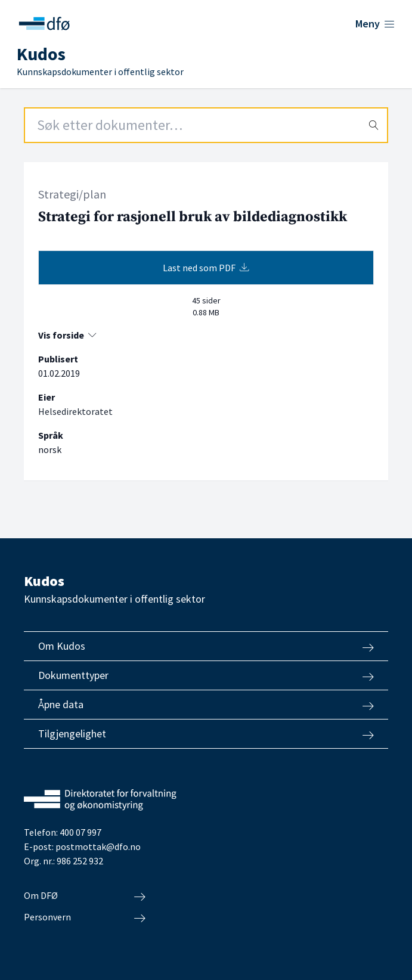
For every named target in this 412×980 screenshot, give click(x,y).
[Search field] (206, 125)
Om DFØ (85, 896)
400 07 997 (80, 832)
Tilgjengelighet (206, 734)
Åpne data (206, 705)
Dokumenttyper (206, 675)
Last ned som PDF (206, 268)
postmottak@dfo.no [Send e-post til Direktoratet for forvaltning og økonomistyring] (98, 846)
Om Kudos (206, 646)
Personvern (85, 917)
